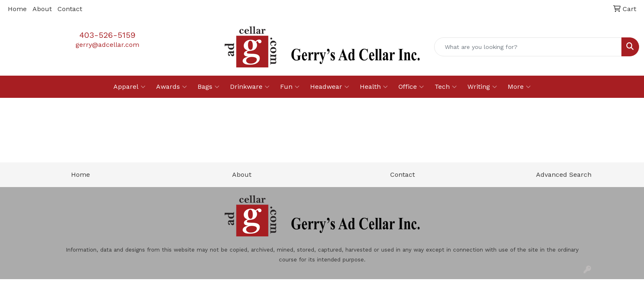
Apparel (129, 87)
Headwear (330, 87)
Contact (70, 9)
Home (17, 9)
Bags (208, 87)
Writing (482, 87)
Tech (446, 87)
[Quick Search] (528, 47)
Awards (171, 87)
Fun (290, 87)
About (42, 9)
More (519, 87)
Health (374, 87)
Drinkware (250, 87)
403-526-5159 (107, 35)
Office (411, 87)
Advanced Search (564, 175)
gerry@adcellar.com (107, 45)
